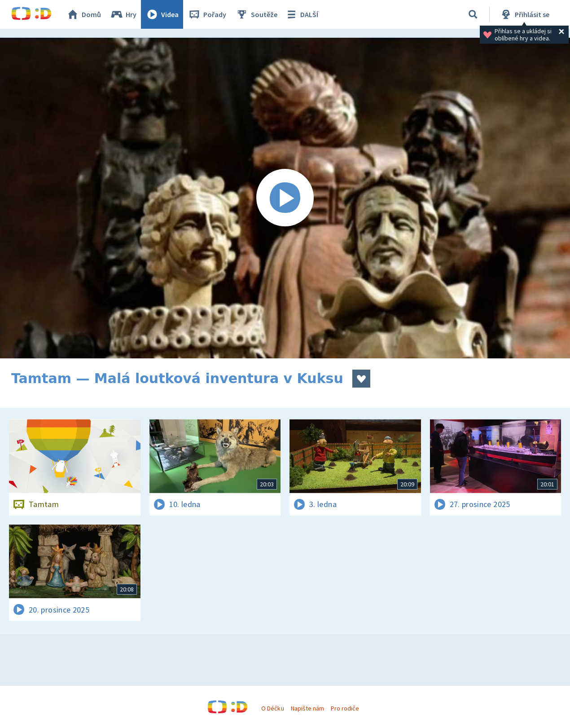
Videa (162, 14)
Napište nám (307, 708)
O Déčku (272, 708)
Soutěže (256, 14)
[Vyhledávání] (473, 14)
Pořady (207, 14)
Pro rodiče (345, 708)
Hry (123, 14)
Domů (83, 14)
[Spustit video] (285, 198)
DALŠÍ (301, 14)
